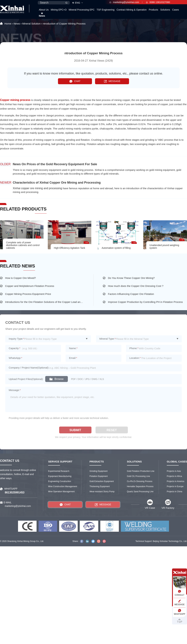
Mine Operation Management (61, 492)
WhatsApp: (15, 358)
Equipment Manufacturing (60, 476)
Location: (135, 358)
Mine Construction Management (63, 486)
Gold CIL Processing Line (139, 476)
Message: (15, 390)
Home (8, 24)
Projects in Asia (174, 471)
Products (153, 10)
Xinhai (17, 188)
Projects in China (175, 492)
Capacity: (14, 348)
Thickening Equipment (100, 486)
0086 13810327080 (158, 2)
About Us (44, 10)
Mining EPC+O (59, 10)
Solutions (165, 10)
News (42, 16)
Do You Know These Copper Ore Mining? (131, 278)
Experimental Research (59, 471)
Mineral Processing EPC (82, 10)
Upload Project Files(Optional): (26, 379)
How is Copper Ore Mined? (20, 278)
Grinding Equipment (98, 471)
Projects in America (176, 481)
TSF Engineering (105, 10)
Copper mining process (15, 100)
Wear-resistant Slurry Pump (102, 492)
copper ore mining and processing (42, 188)
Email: (73, 358)
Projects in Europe (175, 486)
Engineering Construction (60, 481)
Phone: (134, 348)
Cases (176, 10)
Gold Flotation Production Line (141, 471)
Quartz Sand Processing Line (140, 492)
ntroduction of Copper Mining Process (64, 24)
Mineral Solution (31, 24)
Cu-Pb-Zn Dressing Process (140, 481)
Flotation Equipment (99, 476)
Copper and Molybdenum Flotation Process (30, 286)
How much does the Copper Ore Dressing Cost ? (136, 286)
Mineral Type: (108, 339)
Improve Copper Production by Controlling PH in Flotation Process (145, 302)
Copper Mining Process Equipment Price (28, 294)
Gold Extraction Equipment (102, 481)
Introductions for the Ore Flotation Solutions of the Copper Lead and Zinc (45, 302)
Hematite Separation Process (140, 486)
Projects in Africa (174, 476)
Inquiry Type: (16, 339)
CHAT (75, 81)
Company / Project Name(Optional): (29, 368)
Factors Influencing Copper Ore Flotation (131, 294)
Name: (73, 348)
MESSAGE (112, 81)
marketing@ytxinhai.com (124, 2)
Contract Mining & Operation (132, 10)
